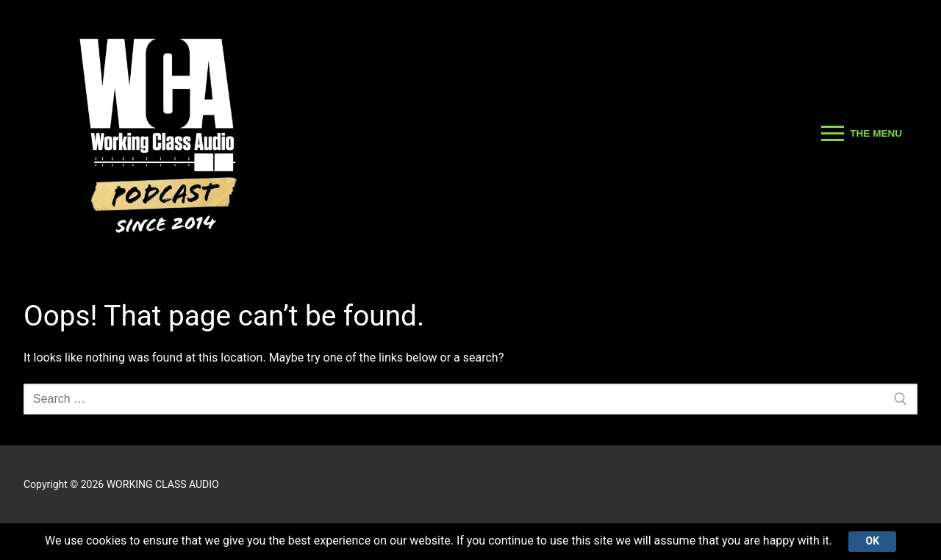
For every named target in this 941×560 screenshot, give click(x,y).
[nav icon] (862, 134)
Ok (873, 541)
